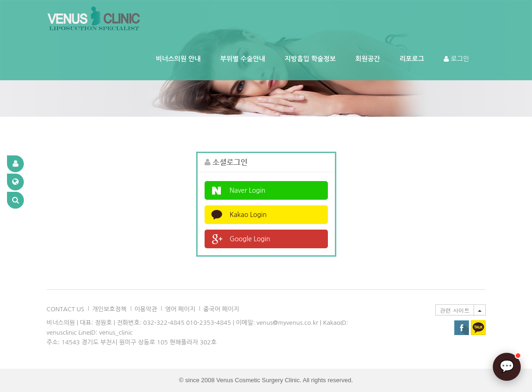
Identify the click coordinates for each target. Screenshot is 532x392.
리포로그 (412, 59)
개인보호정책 (109, 309)
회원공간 (368, 59)
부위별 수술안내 (243, 59)
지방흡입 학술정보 (310, 59)
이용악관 (146, 309)
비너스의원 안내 (178, 59)
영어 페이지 (180, 309)
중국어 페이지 (221, 309)
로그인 (456, 59)
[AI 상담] (507, 367)
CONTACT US (66, 309)
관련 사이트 (454, 310)
